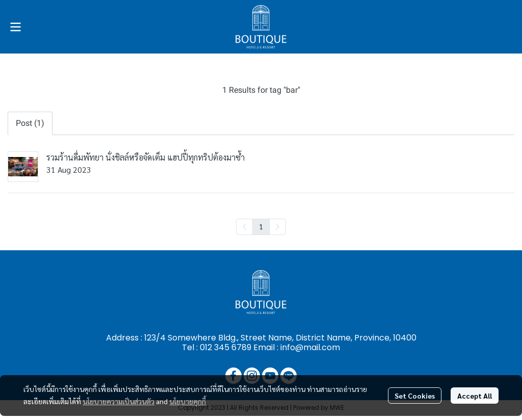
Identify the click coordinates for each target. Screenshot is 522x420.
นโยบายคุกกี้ (188, 401)
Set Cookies (415, 396)
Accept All (475, 396)
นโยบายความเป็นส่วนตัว (119, 401)
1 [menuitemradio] (261, 226)
